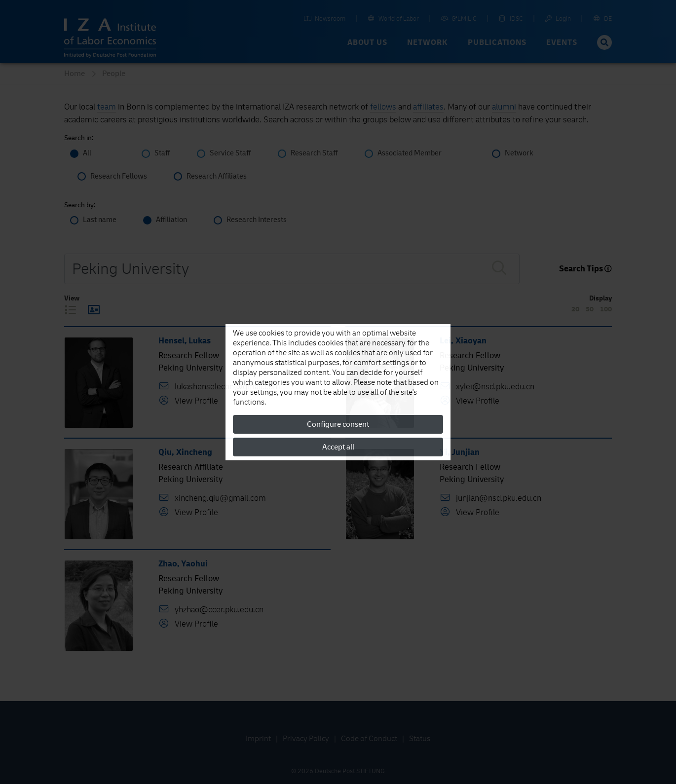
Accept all (338, 447)
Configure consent (338, 424)
